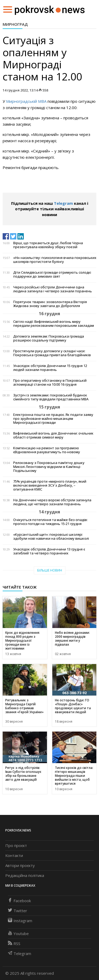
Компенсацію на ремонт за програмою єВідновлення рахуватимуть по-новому (47, 450)
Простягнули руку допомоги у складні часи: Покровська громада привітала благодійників (52, 353)
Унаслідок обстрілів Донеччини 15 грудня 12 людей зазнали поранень (50, 368)
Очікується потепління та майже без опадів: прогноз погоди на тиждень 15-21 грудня (50, 522)
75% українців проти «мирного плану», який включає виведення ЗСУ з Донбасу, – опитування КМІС (50, 485)
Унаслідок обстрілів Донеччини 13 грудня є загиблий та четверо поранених (49, 551)
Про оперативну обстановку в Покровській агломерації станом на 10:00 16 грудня (50, 382)
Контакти (14, 855)
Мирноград (15, 24)
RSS (14, 943)
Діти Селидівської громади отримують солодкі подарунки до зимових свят (52, 274)
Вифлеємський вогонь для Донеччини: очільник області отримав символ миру (53, 435)
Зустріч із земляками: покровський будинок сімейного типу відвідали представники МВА (51, 397)
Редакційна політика (25, 875)
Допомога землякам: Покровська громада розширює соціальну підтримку (49, 338)
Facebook (19, 901)
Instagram (20, 921)
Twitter (18, 911)
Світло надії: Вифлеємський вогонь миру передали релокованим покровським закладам (54, 324)
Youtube (18, 933)
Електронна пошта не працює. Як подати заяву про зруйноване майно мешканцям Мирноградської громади (53, 419)
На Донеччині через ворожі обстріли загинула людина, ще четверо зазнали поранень (52, 502)
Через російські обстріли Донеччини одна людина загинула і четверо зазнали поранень (53, 289)
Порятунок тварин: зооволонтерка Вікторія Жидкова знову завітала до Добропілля (50, 304)
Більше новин (50, 570)
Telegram (63, 203)
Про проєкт (16, 845)
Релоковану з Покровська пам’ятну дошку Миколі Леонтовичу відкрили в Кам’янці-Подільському (49, 467)
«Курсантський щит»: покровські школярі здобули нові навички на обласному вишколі (51, 537)
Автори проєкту (20, 865)
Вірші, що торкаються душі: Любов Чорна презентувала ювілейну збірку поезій (48, 245)
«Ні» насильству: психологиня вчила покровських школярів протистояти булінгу (55, 260)
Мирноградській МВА (27, 101)
